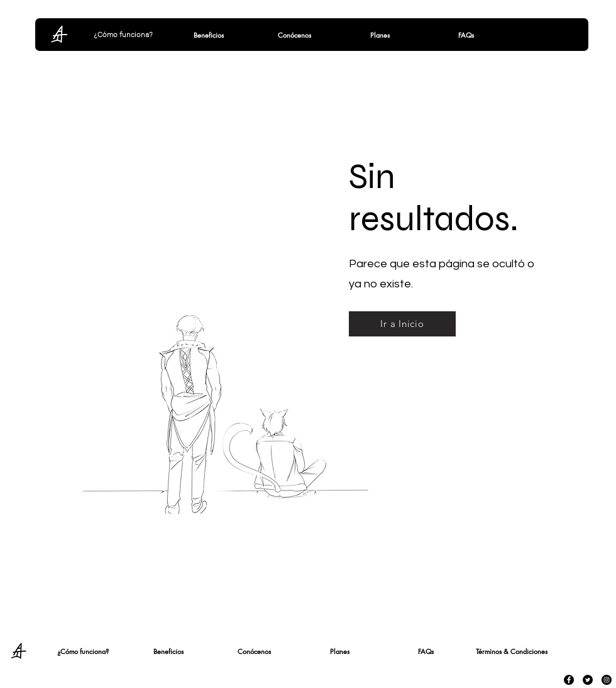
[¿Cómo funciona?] (123, 35)
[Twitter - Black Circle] (588, 680)
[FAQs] (466, 35)
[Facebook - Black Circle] (569, 680)
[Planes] (380, 35)
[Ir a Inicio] (402, 324)
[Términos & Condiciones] (512, 651)
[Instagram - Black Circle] (607, 680)
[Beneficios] (209, 35)
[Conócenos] (294, 35)
